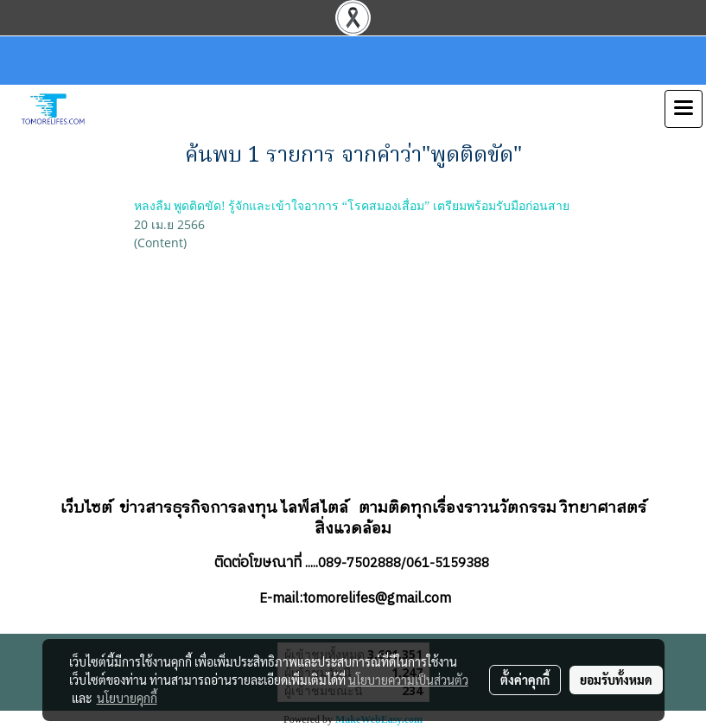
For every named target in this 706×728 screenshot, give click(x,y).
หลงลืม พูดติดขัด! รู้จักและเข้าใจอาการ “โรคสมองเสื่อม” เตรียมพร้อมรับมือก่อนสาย (352, 206)
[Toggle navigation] (684, 109)
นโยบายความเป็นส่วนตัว (408, 680)
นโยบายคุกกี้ (127, 698)
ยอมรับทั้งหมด (616, 680)
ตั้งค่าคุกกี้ (525, 680)
